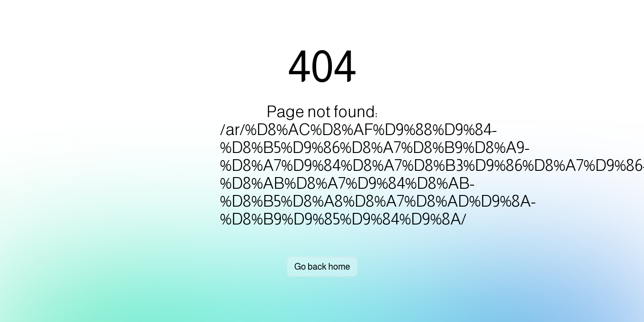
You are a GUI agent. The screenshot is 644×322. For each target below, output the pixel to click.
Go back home (322, 267)
